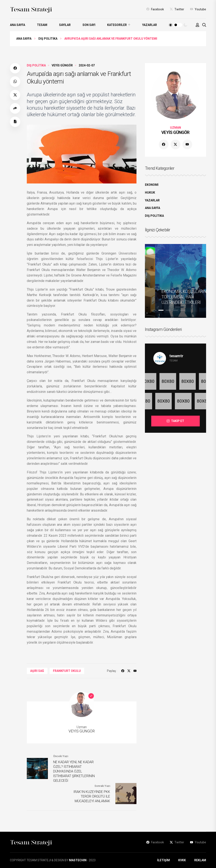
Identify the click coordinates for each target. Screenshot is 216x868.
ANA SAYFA (18, 25)
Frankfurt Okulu (67, 671)
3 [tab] (168, 310)
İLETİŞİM (163, 860)
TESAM (42, 25)
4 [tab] (175, 310)
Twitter (177, 9)
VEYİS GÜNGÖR (62, 65)
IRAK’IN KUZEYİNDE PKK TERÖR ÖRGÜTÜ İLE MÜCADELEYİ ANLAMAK (92, 796)
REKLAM (200, 860)
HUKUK (150, 193)
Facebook (155, 9)
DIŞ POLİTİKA (48, 39)
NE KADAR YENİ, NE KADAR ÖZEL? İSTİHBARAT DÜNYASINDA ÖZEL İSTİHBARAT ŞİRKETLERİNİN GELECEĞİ (74, 771)
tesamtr (176, 356)
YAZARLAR (150, 25)
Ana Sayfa (24, 39)
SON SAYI (89, 25)
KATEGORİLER (117, 25)
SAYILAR (65, 25)
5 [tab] (182, 310)
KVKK (182, 860)
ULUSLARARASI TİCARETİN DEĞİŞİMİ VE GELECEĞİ (173, 297)
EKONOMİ (152, 185)
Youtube (198, 9)
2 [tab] (161, 310)
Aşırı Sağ (37, 671)
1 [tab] (154, 310)
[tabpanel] (175, 281)
